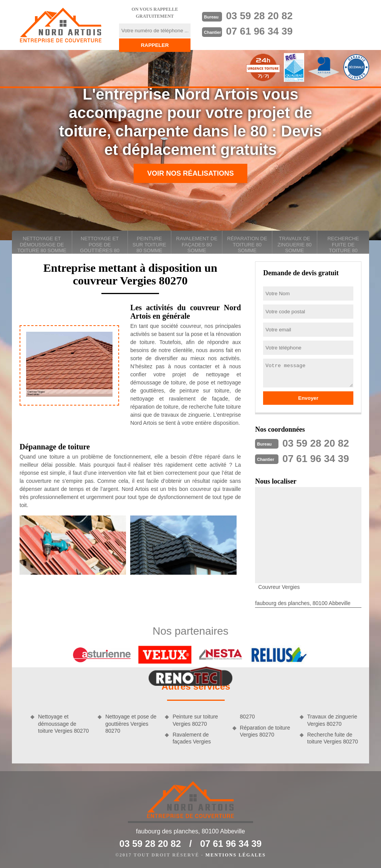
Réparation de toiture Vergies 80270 (265, 731)
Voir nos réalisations (190, 173)
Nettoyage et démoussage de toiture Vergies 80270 (63, 723)
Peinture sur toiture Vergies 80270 (195, 720)
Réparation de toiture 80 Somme (247, 244)
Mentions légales (236, 855)
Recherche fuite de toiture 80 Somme (343, 245)
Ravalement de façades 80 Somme (197, 244)
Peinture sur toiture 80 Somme (149, 244)
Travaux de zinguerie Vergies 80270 (332, 720)
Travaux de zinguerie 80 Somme (294, 244)
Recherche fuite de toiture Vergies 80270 (333, 738)
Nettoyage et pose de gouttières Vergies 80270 (131, 723)
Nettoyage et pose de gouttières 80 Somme (100, 245)
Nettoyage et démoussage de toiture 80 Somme (42, 244)
